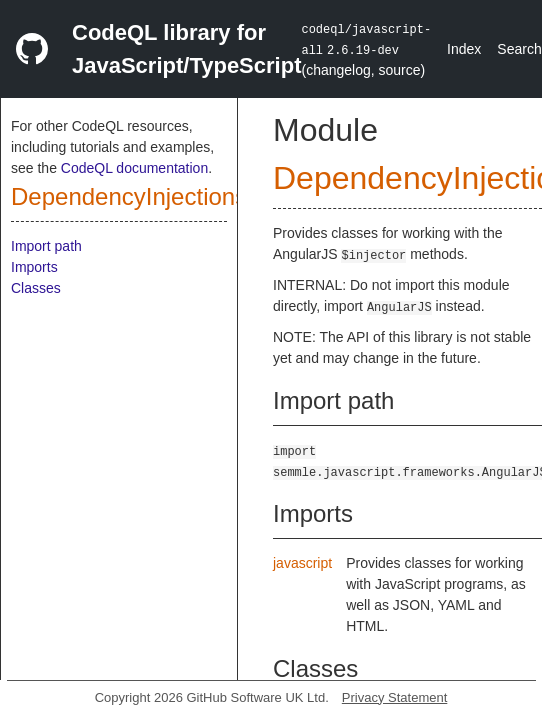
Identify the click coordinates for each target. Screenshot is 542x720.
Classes (36, 288)
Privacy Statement (395, 697)
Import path (46, 246)
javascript (302, 563)
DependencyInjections (129, 196)
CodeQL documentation (134, 168)
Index (464, 49)
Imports (34, 267)
